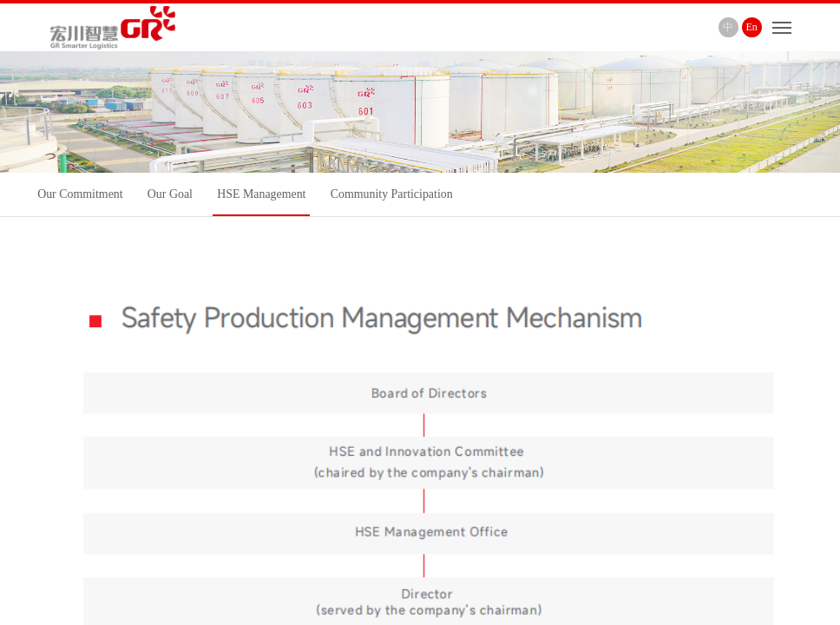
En (752, 27)
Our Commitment (80, 194)
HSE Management (261, 194)
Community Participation (392, 194)
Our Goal (170, 194)
